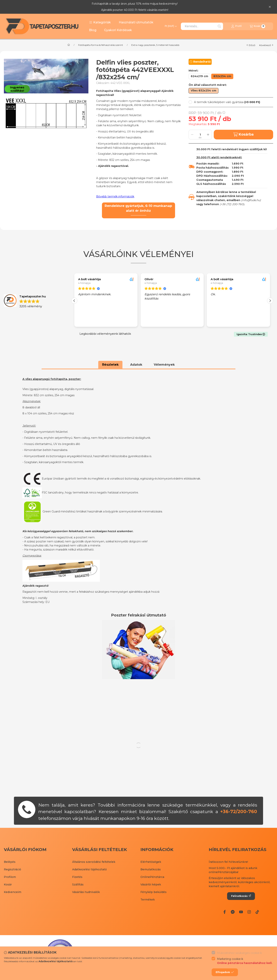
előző (251, 45)
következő (266, 45)
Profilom (10, 877)
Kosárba (243, 134)
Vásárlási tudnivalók (86, 892)
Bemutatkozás (151, 869)
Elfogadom (225, 972)
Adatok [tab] (136, 365)
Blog (93, 30)
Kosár (8, 884)
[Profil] (236, 26)
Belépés (10, 862)
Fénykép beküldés (153, 892)
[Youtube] (241, 912)
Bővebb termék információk (115, 196)
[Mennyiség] (200, 135)
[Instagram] (249, 912)
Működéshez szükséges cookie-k (239, 953)
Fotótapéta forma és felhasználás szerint (101, 45)
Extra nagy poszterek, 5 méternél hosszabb (155, 45)
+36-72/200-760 (239, 812)
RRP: (207, 113)
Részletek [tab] (110, 365)
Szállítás (78, 884)
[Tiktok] (257, 912)
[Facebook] (225, 912)
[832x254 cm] (222, 76)
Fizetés (77, 877)
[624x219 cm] (199, 76)
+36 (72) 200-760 (232, 204)
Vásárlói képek (151, 884)
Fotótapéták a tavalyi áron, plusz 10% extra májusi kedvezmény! (135, 4)
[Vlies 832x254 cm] (203, 91)
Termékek (148, 900)
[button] (100, 22)
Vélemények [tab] (164, 365)
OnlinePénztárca (152, 877)
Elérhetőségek (151, 862)
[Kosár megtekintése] (257, 26)
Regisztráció (12, 869)
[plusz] (208, 135)
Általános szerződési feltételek (94, 862)
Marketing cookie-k (245, 961)
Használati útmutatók (136, 22)
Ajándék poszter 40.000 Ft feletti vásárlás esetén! (135, 10)
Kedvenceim (13, 892)
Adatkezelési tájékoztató (89, 869)
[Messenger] (233, 912)
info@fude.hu (251, 200)
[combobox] (202, 26)
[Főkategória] (69, 45)
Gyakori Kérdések (118, 30)
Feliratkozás (241, 896)
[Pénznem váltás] (171, 26)
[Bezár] (270, 7)
